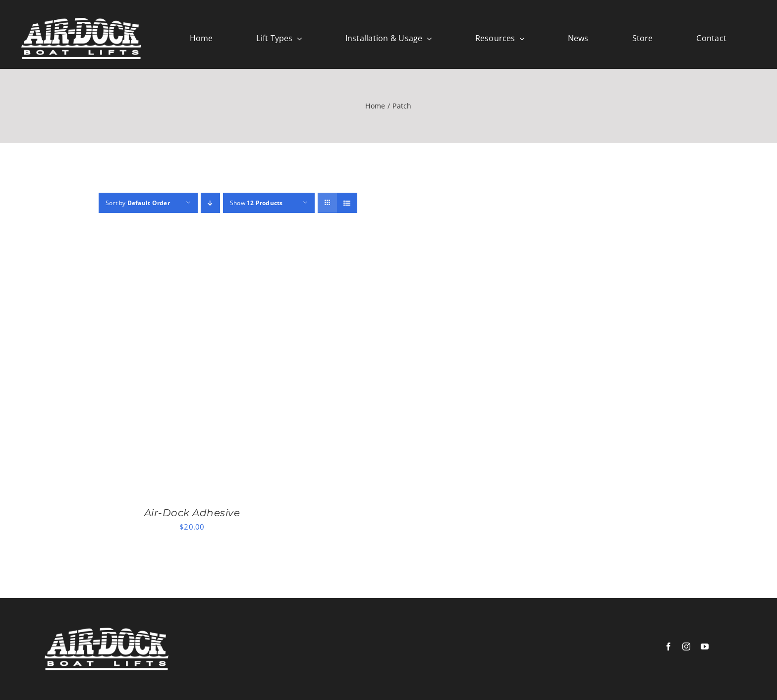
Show (256, 203)
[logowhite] (81, 21)
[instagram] (686, 646)
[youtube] (705, 646)
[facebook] (668, 646)
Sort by (138, 203)
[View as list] (347, 203)
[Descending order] (210, 203)
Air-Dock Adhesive (192, 513)
